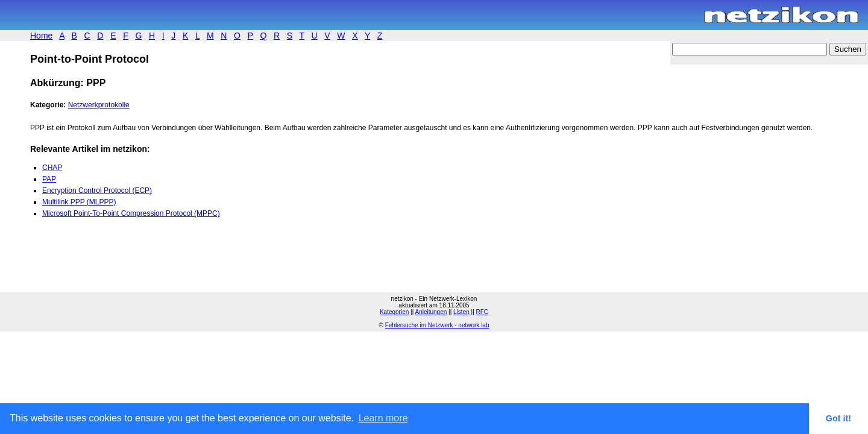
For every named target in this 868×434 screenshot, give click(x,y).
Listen (461, 312)
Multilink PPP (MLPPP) (79, 202)
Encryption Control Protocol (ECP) (97, 190)
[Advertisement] (171, 262)
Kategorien (394, 312)
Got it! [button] (838, 418)
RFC (483, 312)
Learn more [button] (383, 418)
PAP (49, 179)
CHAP (52, 168)
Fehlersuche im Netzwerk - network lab (437, 325)
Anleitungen (431, 312)
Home (41, 36)
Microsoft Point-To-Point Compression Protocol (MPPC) (131, 213)
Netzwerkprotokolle (99, 105)
